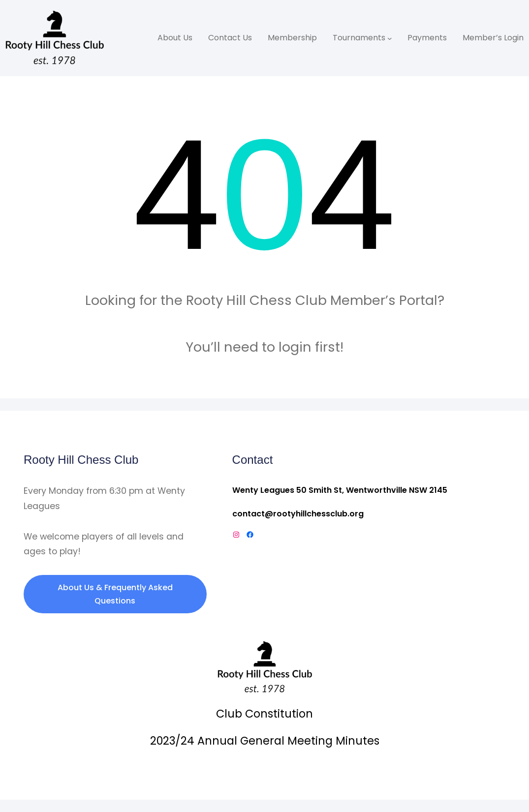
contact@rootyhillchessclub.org (298, 514)
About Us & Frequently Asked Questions (115, 594)
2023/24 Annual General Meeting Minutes (265, 741)
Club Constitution (264, 714)
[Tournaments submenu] (390, 38)
